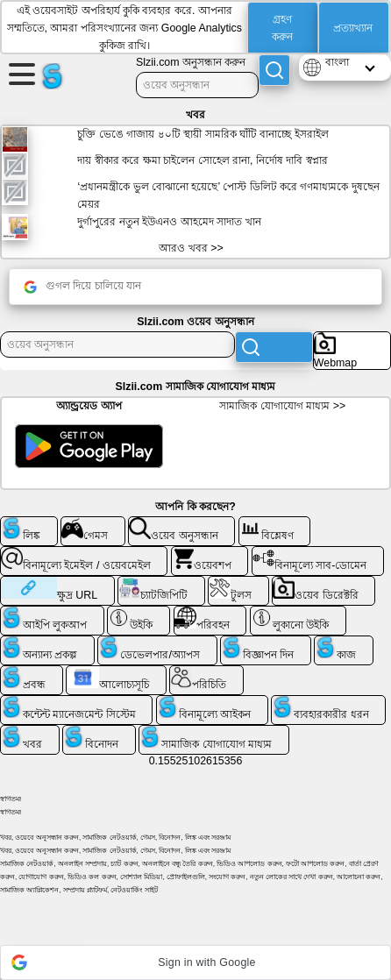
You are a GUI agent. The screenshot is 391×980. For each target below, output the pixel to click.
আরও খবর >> (191, 248)
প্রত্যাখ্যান (353, 28)
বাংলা (337, 62)
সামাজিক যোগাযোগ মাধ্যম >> (282, 406)
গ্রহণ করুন (282, 28)
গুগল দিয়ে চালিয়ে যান (82, 287)
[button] (195, 962)
